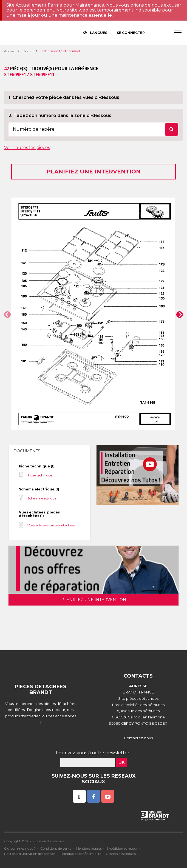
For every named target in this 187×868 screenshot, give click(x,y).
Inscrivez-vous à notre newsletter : (94, 753)
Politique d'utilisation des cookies (30, 854)
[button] (7, 315)
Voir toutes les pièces (27, 148)
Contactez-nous (138, 738)
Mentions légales (89, 848)
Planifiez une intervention (94, 172)
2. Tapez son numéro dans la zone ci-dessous (60, 115)
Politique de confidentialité (80, 854)
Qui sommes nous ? (20, 848)
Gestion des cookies (121, 854)
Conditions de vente (56, 848)
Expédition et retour (122, 848)
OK (121, 762)
